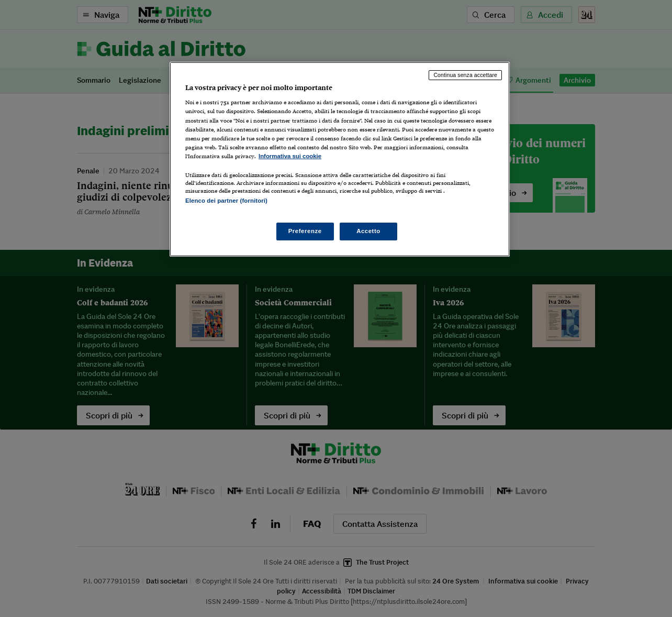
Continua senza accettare (465, 75)
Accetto (368, 231)
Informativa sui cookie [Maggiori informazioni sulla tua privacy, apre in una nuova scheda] (290, 156)
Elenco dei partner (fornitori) (226, 201)
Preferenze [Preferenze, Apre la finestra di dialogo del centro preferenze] (305, 231)
